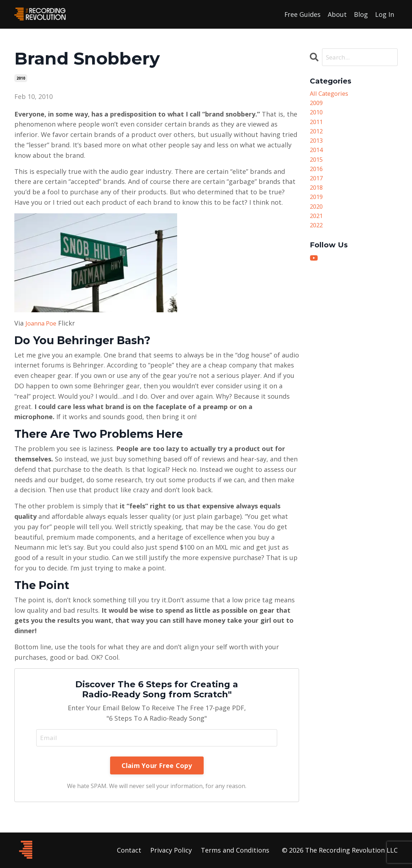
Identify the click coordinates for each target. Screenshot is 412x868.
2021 (317, 228)
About (337, 14)
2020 (317, 218)
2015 (317, 166)
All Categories (331, 94)
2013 (317, 146)
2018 (317, 197)
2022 (317, 239)
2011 (317, 125)
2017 (317, 187)
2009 (317, 104)
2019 (317, 208)
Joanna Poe (42, 323)
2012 (317, 136)
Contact (129, 850)
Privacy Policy (171, 850)
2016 (317, 177)
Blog (361, 14)
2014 (317, 156)
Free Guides (302, 14)
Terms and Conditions (235, 850)
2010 (21, 78)
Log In (385, 14)
